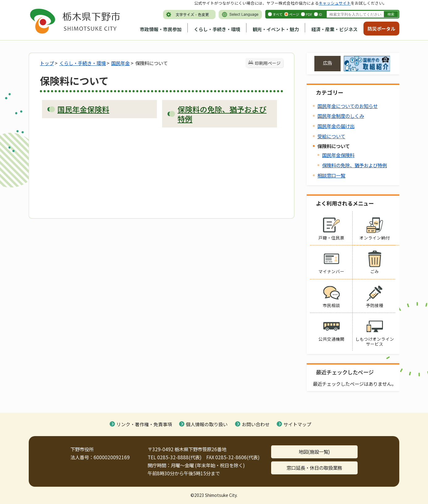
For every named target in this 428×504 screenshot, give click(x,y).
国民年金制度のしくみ (341, 116)
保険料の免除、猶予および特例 (355, 165)
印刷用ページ (268, 63)
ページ (294, 14)
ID (320, 14)
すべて (278, 14)
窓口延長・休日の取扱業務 (314, 468)
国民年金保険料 (338, 155)
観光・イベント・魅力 (276, 29)
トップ (47, 63)
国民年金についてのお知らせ (348, 106)
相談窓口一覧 (331, 175)
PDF (309, 14)
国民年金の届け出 (336, 126)
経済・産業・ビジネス (334, 29)
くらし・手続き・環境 (217, 29)
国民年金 (120, 63)
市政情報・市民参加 (161, 29)
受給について (331, 136)
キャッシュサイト (335, 3)
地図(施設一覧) (314, 452)
